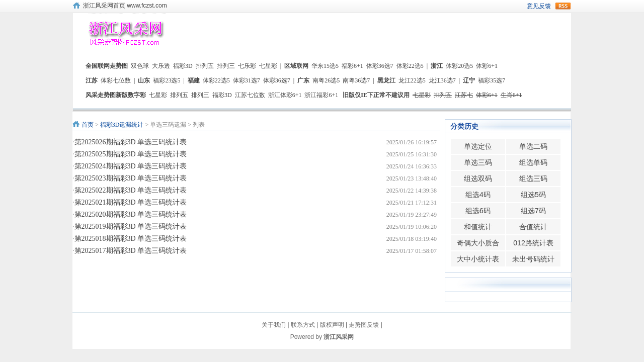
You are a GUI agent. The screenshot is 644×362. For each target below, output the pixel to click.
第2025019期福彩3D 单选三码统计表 (131, 227)
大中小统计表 (478, 259)
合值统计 (533, 227)
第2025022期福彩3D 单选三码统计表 (131, 190)
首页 (88, 125)
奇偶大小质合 (478, 243)
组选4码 (478, 195)
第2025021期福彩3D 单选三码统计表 (131, 202)
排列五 (205, 66)
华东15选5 (325, 66)
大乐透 (161, 66)
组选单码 (533, 162)
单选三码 (478, 162)
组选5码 (533, 195)
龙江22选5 (412, 80)
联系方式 (303, 325)
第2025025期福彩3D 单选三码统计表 (131, 154)
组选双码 (478, 178)
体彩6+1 (487, 66)
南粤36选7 (356, 80)
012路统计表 (533, 243)
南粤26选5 (326, 80)
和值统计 (478, 227)
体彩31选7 (247, 80)
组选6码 (478, 211)
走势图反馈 (364, 325)
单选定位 (478, 146)
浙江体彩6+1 (285, 95)
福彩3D (183, 66)
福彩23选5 (167, 80)
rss (563, 6)
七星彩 (268, 66)
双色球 (140, 66)
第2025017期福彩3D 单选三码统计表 (131, 251)
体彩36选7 (380, 66)
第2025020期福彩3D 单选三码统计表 (131, 214)
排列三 (226, 66)
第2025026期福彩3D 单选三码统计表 (131, 142)
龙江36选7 (442, 80)
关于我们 (274, 325)
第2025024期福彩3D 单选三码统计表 (131, 166)
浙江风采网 (339, 337)
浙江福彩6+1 (321, 95)
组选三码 (533, 178)
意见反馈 (539, 6)
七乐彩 (247, 66)
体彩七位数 (116, 80)
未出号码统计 (533, 259)
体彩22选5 (410, 66)
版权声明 (332, 325)
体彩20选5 (459, 66)
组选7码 (533, 211)
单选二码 (533, 146)
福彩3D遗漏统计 (122, 125)
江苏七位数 (250, 95)
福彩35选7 (492, 80)
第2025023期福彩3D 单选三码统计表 (131, 178)
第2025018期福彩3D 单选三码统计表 (131, 239)
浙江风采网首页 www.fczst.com (125, 6)
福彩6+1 (352, 66)
